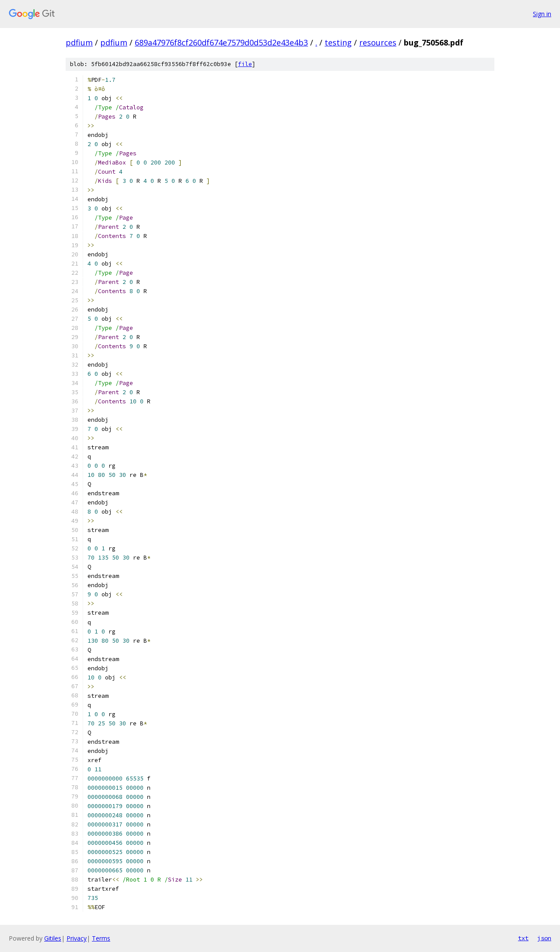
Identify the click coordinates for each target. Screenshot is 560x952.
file (245, 64)
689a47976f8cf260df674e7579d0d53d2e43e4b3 (221, 42)
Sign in (542, 14)
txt (523, 938)
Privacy (77, 938)
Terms (101, 938)
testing (338, 42)
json (544, 938)
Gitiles (53, 938)
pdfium (79, 42)
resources (378, 42)
